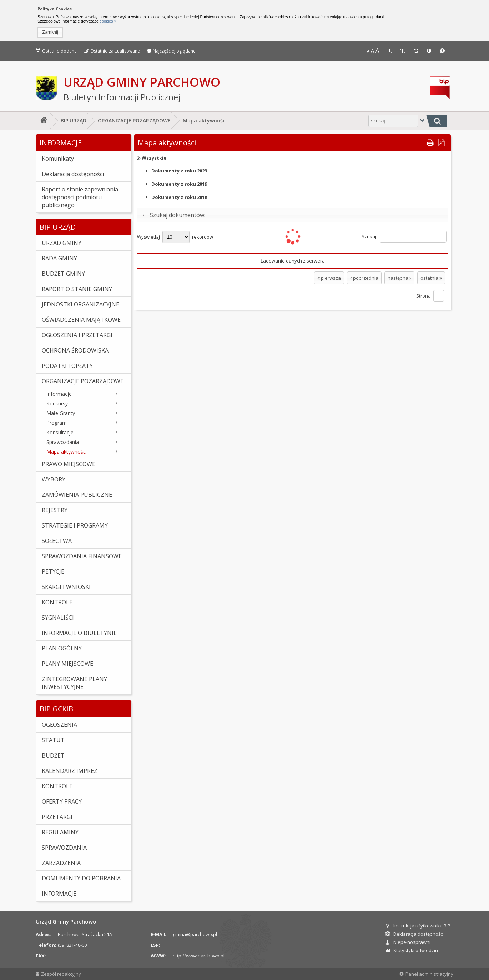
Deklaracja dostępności (414, 934)
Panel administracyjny (426, 974)
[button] (50, 32)
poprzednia (364, 278)
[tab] (293, 215)
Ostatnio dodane (56, 51)
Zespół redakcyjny (58, 974)
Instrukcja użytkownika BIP (418, 926)
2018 (179, 197)
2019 (179, 184)
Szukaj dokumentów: (178, 215)
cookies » (107, 21)
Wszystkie (154, 158)
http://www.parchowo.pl (199, 956)
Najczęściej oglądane (171, 51)
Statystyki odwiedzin (412, 950)
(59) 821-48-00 (72, 945)
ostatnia (431, 278)
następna (399, 278)
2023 (179, 171)
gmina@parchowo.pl (195, 934)
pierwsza (329, 278)
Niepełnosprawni (408, 942)
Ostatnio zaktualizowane (112, 51)
